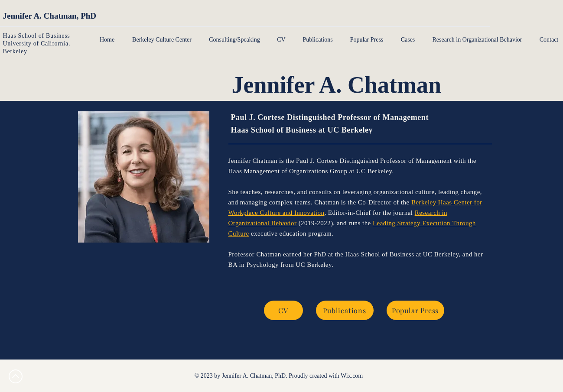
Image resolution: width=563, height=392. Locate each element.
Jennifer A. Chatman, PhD (50, 16)
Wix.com (352, 376)
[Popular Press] (415, 310)
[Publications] (345, 310)
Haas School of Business (37, 36)
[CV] (283, 310)
